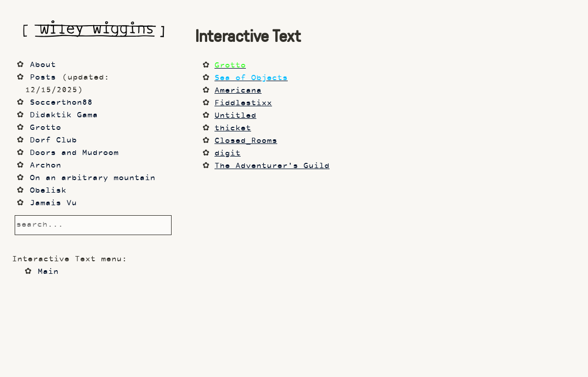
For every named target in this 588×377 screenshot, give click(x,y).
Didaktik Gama (64, 115)
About (43, 65)
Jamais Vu (53, 203)
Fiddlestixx (243, 103)
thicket (233, 129)
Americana (238, 91)
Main (48, 272)
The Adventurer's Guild (272, 166)
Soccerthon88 (61, 103)
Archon (46, 166)
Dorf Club (53, 141)
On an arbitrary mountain (93, 178)
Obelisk (48, 191)
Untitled (235, 116)
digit (228, 154)
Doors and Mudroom (74, 153)
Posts (43, 78)
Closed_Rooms (246, 141)
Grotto (46, 128)
